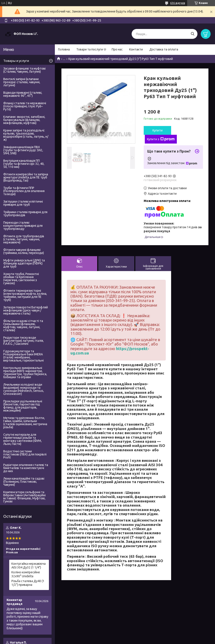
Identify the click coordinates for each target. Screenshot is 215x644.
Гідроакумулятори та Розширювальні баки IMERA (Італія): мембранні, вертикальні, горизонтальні (23, 356)
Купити (158, 130)
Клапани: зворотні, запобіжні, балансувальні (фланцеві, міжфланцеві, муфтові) (24, 120)
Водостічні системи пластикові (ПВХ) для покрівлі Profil (25, 454)
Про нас (117, 49)
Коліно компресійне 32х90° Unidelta (26, 574)
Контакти (136, 49)
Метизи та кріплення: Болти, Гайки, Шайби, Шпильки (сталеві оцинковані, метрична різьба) (25, 423)
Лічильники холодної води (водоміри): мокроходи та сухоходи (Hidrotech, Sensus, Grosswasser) (24, 389)
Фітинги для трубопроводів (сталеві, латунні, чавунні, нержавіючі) (24, 239)
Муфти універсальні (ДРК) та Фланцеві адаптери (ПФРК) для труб (24, 263)
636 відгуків (178, 3)
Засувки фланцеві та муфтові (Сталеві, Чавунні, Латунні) (24, 70)
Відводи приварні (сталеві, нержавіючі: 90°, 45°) (23, 94)
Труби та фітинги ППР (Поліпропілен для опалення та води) (24, 191)
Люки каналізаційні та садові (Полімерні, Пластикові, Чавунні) (24, 482)
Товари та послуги (90, 49)
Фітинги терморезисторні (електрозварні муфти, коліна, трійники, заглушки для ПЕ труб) (25, 295)
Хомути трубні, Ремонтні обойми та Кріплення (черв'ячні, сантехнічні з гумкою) (21, 279)
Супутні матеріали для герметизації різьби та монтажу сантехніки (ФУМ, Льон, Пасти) (22, 439)
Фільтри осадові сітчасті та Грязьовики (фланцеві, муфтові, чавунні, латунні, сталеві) (23, 326)
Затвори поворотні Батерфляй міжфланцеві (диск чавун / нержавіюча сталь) (26, 310)
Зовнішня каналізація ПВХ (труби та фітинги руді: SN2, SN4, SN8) (23, 150)
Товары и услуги (16, 61)
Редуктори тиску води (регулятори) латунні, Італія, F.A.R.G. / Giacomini (23, 341)
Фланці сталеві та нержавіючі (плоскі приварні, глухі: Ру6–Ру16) (25, 106)
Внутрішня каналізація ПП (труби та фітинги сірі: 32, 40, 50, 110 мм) (24, 164)
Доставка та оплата (164, 49)
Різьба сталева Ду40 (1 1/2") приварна (28, 583)
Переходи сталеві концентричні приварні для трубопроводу (23, 226)
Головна (64, 49)
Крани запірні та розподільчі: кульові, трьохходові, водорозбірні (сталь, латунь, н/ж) (26, 135)
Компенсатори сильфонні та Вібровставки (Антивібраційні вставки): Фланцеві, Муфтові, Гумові (24, 497)
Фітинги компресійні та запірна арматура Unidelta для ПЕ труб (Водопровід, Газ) (26, 177)
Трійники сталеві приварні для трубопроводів (25, 214)
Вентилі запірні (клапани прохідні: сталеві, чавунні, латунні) (22, 82)
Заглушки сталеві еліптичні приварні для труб (23, 203)
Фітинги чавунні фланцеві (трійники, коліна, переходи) (24, 251)
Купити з (161, 139)
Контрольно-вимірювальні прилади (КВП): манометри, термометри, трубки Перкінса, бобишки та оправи (25, 372)
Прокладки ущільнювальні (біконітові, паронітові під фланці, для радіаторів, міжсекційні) (23, 406)
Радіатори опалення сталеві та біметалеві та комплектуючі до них (26, 468)
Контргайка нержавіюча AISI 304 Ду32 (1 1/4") (29, 566)
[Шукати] (193, 34)
